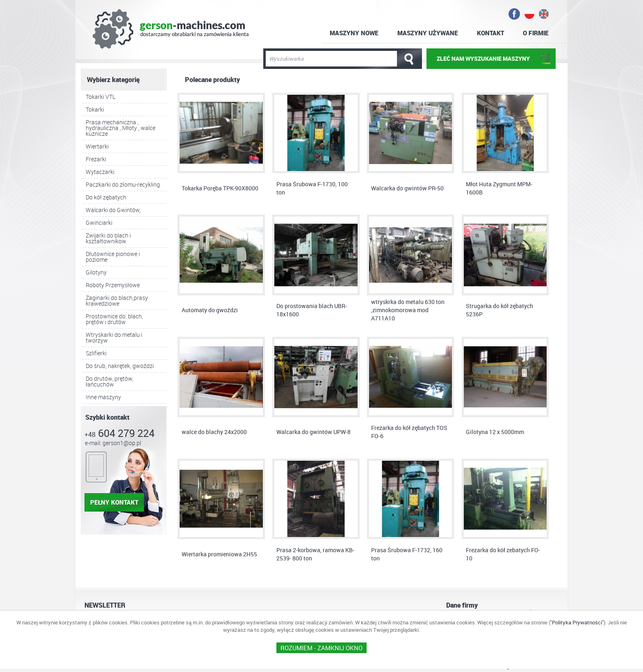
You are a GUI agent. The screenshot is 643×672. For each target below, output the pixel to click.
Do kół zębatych (106, 197)
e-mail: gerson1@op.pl (113, 443)
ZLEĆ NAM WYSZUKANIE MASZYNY (483, 58)
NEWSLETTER (105, 605)
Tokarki (95, 109)
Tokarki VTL (100, 97)
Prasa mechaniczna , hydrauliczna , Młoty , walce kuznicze (121, 128)
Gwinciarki (99, 223)
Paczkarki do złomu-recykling (123, 184)
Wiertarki (97, 146)
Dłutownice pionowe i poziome (113, 257)
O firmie (536, 33)
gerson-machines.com (171, 29)
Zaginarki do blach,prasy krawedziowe (117, 301)
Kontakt (490, 33)
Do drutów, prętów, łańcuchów (109, 381)
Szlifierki (96, 353)
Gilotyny (96, 272)
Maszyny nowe (354, 33)
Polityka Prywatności (577, 622)
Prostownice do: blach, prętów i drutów (114, 319)
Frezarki (96, 159)
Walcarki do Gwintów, (113, 210)
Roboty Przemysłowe (113, 285)
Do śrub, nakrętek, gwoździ (120, 366)
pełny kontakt (114, 502)
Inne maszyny (103, 397)
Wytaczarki (100, 172)
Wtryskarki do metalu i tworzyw (114, 337)
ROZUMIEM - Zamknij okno (321, 648)
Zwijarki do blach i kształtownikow (108, 238)
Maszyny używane (428, 33)
